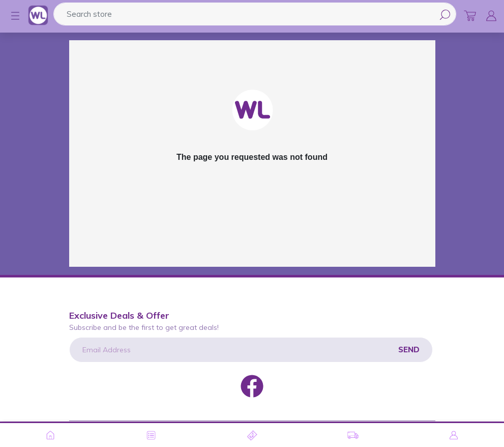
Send (409, 350)
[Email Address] (251, 350)
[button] (10, 16)
